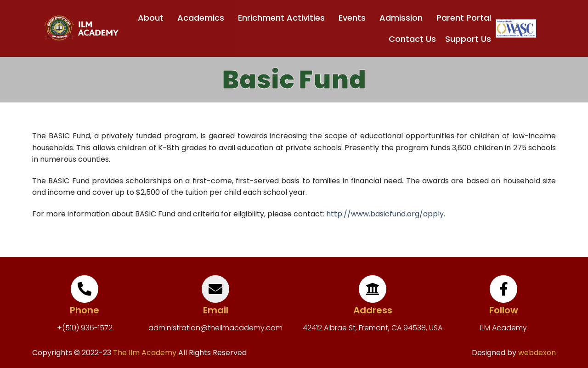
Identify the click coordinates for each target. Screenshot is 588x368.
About (153, 18)
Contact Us (412, 39)
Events (354, 18)
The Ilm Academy (144, 353)
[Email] (215, 289)
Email (216, 310)
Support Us (468, 39)
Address (373, 310)
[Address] (373, 289)
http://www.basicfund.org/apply (385, 214)
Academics (203, 18)
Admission (403, 18)
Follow (504, 310)
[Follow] (503, 289)
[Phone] (85, 289)
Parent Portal (464, 18)
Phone (85, 310)
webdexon (537, 353)
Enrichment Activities (284, 18)
